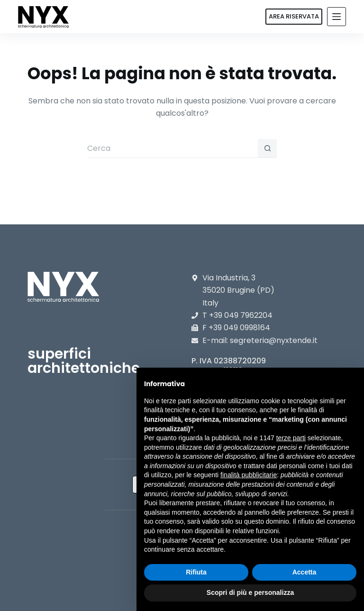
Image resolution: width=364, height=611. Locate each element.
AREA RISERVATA (294, 16)
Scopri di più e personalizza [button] (250, 592)
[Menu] (337, 17)
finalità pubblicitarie (249, 475)
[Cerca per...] (173, 148)
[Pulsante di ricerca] (267, 148)
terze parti (291, 438)
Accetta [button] (305, 572)
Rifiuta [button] (196, 572)
